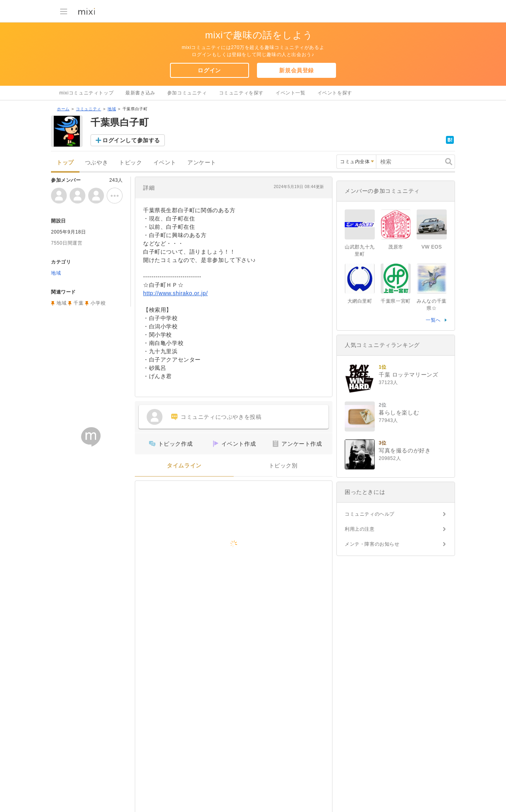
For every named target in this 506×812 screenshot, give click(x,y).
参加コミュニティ (187, 93)
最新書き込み (140, 93)
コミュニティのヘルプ (370, 514)
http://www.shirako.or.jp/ (176, 293)
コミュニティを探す (241, 93)
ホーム (63, 109)
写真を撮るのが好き (405, 450)
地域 (112, 109)
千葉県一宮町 (396, 301)
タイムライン (184, 466)
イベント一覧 (291, 93)
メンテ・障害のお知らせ (372, 544)
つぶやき (96, 163)
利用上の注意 (360, 529)
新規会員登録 (296, 70)
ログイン (209, 70)
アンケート (202, 163)
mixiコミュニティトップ (86, 93)
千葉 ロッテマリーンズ (409, 375)
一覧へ (433, 320)
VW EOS (432, 247)
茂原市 (396, 247)
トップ (65, 163)
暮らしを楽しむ (399, 413)
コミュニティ (89, 109)
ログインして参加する (131, 140)
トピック (130, 163)
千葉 (78, 303)
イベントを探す (335, 93)
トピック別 (283, 466)
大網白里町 (360, 301)
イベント (165, 163)
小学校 (98, 303)
